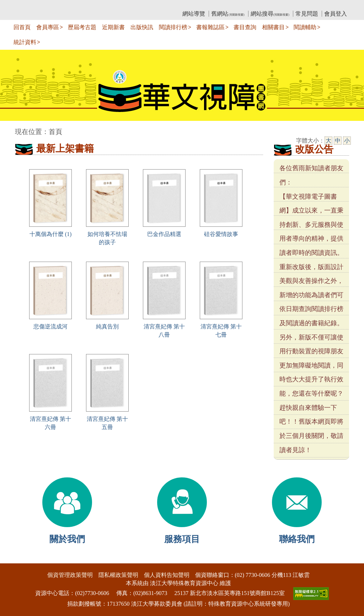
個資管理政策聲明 (70, 575)
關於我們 (67, 539)
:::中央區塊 (14, 128)
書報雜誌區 (210, 27)
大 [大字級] (328, 141)
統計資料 (25, 42)
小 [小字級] (347, 141)
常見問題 (307, 14)
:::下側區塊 (14, 559)
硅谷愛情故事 (221, 234)
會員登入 (336, 14)
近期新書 (113, 27)
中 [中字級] (338, 141)
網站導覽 (194, 14)
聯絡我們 (297, 539)
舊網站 (228, 14)
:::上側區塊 (29, 6)
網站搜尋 (270, 14)
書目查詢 (245, 27)
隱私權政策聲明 (118, 575)
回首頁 (22, 27)
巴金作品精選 (164, 234)
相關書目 (273, 27)
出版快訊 (142, 27)
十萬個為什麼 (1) (51, 234)
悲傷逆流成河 (50, 326)
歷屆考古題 (82, 27)
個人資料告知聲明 (167, 575)
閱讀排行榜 (173, 27)
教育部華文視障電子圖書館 (78, 6)
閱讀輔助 (305, 27)
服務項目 (182, 539)
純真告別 (107, 326)
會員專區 (48, 27)
